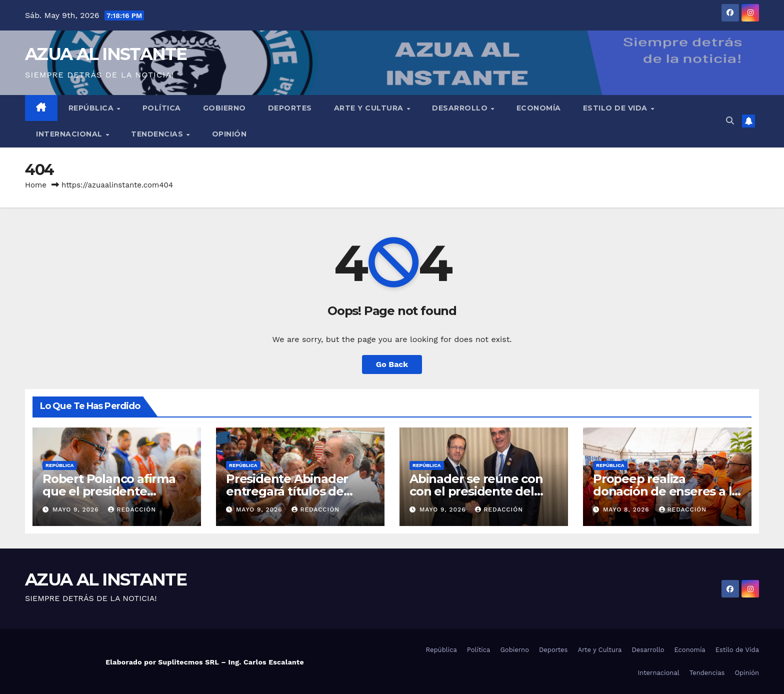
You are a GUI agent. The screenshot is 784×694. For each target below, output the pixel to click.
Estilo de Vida (616, 108)
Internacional (70, 134)
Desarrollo (461, 108)
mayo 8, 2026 (627, 509)
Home (36, 185)
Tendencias (158, 134)
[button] (730, 121)
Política (162, 108)
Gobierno (224, 108)
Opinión (229, 134)
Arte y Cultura (370, 108)
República (92, 108)
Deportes (290, 108)
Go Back (392, 364)
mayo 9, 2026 (77, 509)
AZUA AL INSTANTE (106, 54)
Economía (539, 108)
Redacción (132, 509)
